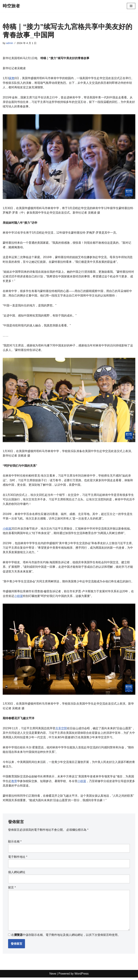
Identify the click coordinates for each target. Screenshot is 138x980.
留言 (12, 890)
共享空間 (61, 730)
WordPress (81, 976)
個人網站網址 (17, 874)
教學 (14, 783)
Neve (53, 976)
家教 (12, 78)
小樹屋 (7, 530)
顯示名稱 (15, 844)
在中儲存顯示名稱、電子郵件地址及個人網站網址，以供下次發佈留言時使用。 (66, 937)
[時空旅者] (11, 6)
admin (10, 43)
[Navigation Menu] (131, 6)
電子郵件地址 (18, 859)
